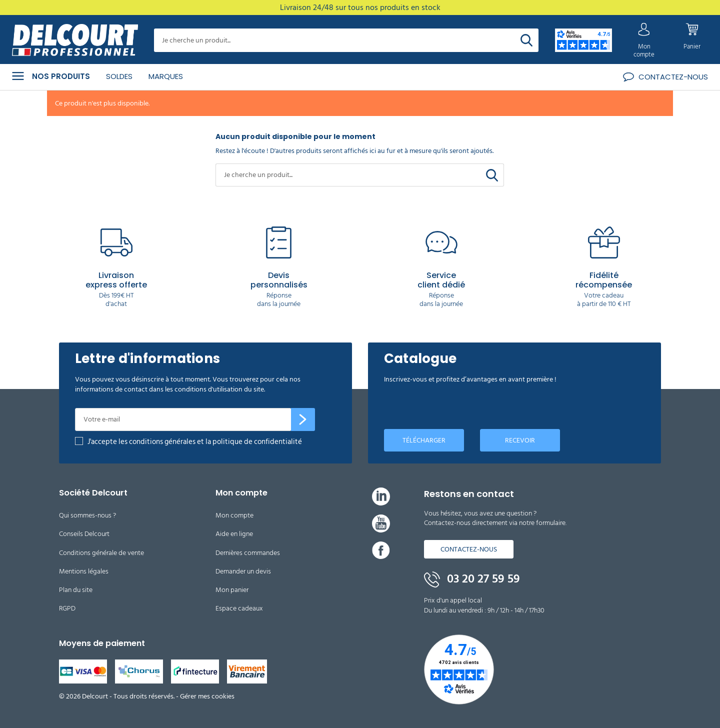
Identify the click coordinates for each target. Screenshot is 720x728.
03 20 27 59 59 (472, 578)
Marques (166, 75)
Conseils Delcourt (84, 533)
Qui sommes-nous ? (87, 515)
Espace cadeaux (239, 608)
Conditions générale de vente (101, 552)
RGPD (67, 608)
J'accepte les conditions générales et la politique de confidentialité (195, 441)
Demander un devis (243, 570)
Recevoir (520, 439)
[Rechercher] (526, 40)
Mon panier (232, 589)
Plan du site (76, 589)
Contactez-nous (469, 548)
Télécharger (424, 439)
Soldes (119, 75)
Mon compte (234, 515)
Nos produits (51, 75)
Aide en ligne (234, 533)
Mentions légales (84, 570)
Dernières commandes (248, 552)
